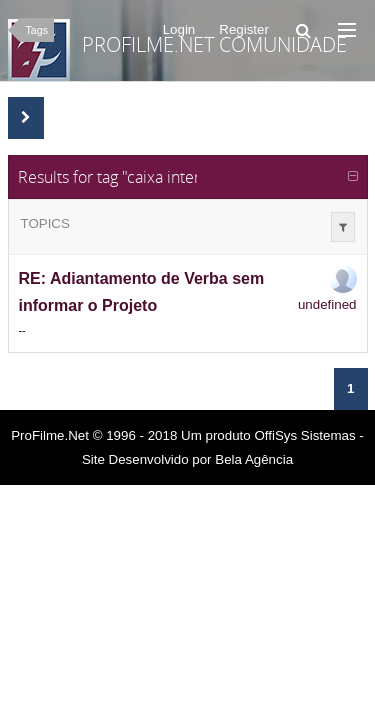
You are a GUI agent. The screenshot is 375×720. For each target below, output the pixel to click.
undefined (327, 304)
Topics (45, 223)
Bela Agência (254, 459)
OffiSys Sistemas (304, 435)
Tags (37, 30)
